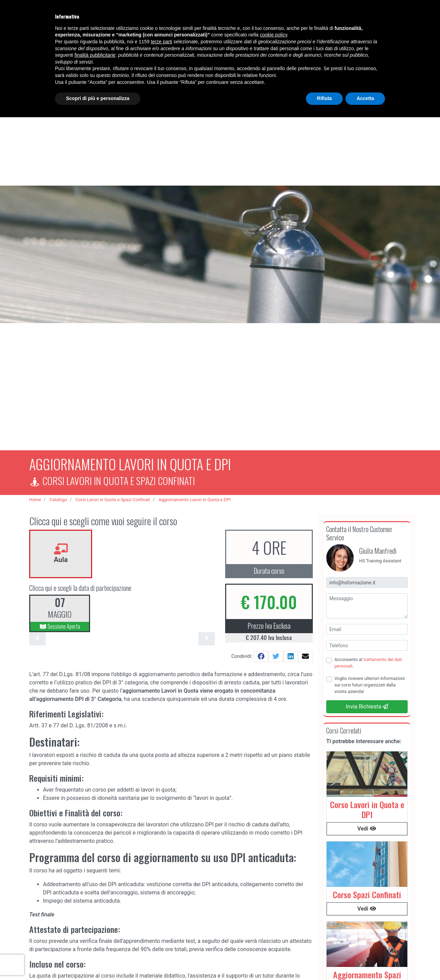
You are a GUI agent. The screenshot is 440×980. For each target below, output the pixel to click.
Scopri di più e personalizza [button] (98, 98)
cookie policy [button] (273, 35)
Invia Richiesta (367, 703)
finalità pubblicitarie (95, 55)
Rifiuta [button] (324, 98)
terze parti (162, 42)
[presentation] (37, 636)
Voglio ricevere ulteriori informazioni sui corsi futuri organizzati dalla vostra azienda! (370, 681)
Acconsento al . (368, 660)
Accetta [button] (365, 98)
